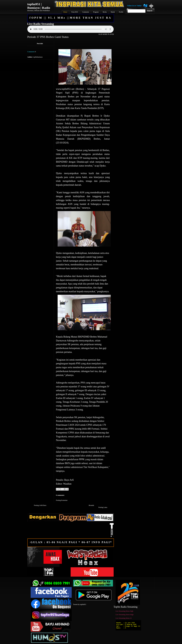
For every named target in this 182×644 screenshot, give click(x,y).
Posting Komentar (62, 500)
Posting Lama (103, 507)
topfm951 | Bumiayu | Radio (39, 6)
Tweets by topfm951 (80, 604)
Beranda (91, 505)
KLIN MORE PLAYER (106, 34)
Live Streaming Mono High (124, 611)
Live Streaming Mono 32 (124, 618)
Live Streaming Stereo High (125, 615)
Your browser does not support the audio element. (70, 29)
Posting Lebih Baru (40, 505)
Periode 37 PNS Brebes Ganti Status (48, 37)
